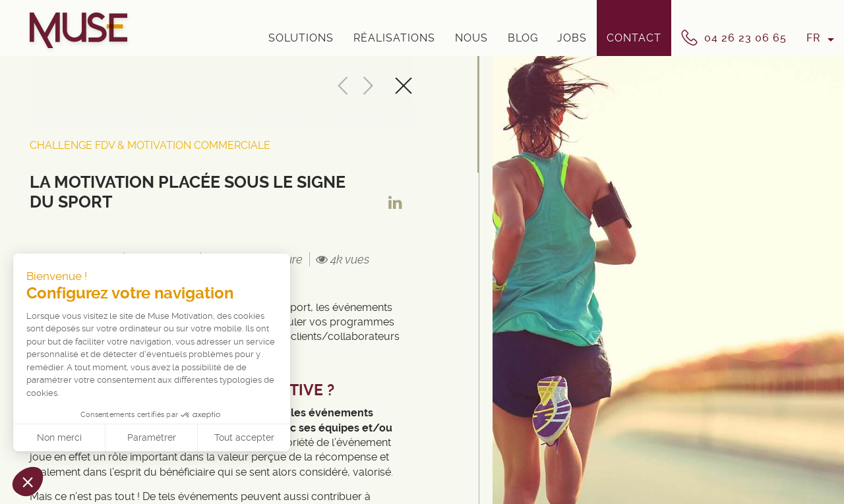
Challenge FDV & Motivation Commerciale (150, 145)
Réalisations (394, 38)
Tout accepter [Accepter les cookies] (244, 437)
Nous (471, 38)
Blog (523, 38)
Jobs (572, 38)
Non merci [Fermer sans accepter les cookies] (59, 437)
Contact (634, 38)
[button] (28, 482)
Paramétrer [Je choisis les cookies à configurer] (152, 437)
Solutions (301, 38)
